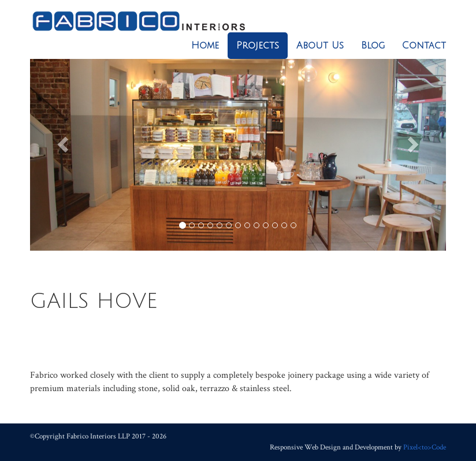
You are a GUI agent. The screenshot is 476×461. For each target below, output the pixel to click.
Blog (373, 46)
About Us (320, 46)
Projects (258, 46)
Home (205, 46)
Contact (424, 46)
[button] (61, 141)
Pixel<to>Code (425, 447)
